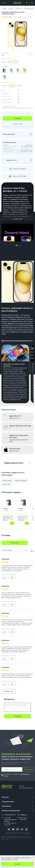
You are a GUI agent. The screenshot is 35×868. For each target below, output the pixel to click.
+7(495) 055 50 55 (10, 815)
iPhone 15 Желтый (21, 481)
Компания (6, 806)
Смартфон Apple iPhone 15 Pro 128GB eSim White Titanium (8, 518)
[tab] (13, 49)
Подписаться (28, 769)
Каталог (5, 797)
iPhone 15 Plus (7, 481)
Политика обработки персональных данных (17, 833)
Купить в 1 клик (18, 124)
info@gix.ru (24, 815)
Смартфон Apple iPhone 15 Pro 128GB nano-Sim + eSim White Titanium (23, 518)
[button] (15, 245)
